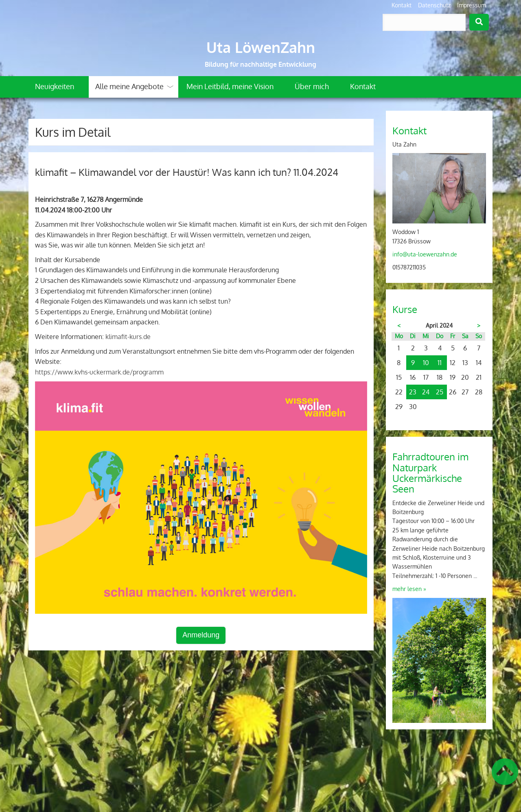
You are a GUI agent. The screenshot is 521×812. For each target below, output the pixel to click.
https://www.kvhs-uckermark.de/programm (99, 372)
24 (426, 392)
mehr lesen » (409, 589)
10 (426, 363)
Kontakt (402, 5)
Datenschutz (434, 5)
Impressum (472, 5)
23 (413, 392)
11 (440, 363)
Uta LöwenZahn (261, 47)
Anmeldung (201, 635)
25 (440, 392)
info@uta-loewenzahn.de (425, 254)
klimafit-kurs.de (128, 337)
